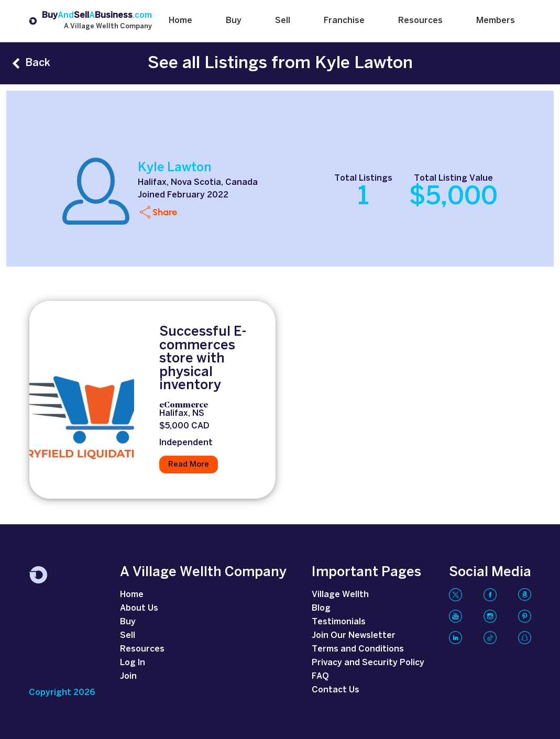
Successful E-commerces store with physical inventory (203, 359)
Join (128, 676)
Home (180, 21)
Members (496, 21)
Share (165, 212)
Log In (133, 663)
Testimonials (339, 622)
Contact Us (336, 690)
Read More (189, 465)
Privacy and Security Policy (368, 663)
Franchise (344, 21)
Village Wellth (340, 595)
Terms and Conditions (358, 649)
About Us (139, 608)
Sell (283, 21)
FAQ (320, 676)
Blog (321, 608)
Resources (420, 21)
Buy (234, 21)
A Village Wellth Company (108, 27)
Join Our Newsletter (354, 636)
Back (38, 63)
